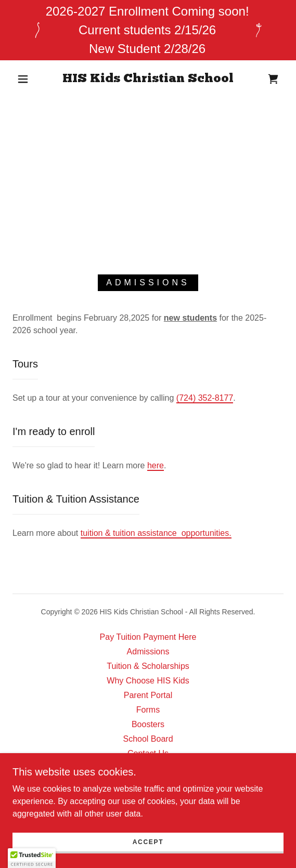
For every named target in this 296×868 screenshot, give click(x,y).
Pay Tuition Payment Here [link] (148, 637)
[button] (26, 79)
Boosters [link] (148, 724)
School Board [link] (148, 739)
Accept (148, 842)
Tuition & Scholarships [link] (148, 666)
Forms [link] (148, 710)
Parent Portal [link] (148, 695)
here (156, 465)
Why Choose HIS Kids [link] (148, 681)
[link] (148, 79)
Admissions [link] (148, 652)
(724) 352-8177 (205, 398)
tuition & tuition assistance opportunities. (156, 533)
